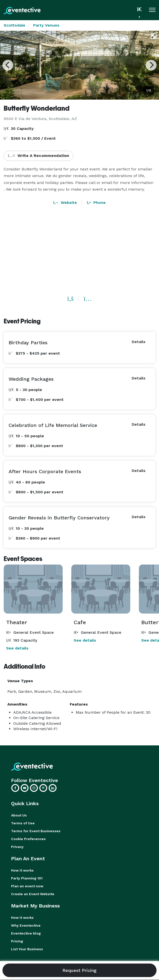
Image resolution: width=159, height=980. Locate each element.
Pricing (17, 941)
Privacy (17, 847)
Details (139, 342)
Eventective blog (26, 933)
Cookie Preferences (28, 839)
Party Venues (46, 25)
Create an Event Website (33, 894)
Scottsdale (14, 25)
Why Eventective (26, 925)
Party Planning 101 (27, 878)
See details (17, 648)
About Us (19, 815)
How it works (22, 870)
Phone (96, 203)
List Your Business (27, 949)
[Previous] (8, 65)
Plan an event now (27, 886)
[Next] (151, 65)
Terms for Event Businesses (36, 831)
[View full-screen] (154, 36)
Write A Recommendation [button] (38, 156)
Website (65, 203)
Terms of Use (23, 823)
